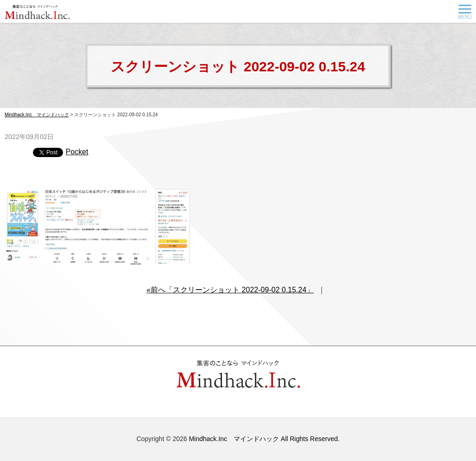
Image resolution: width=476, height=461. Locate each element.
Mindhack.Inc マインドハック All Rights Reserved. (264, 439)
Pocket (77, 152)
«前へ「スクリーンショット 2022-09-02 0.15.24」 (230, 290)
